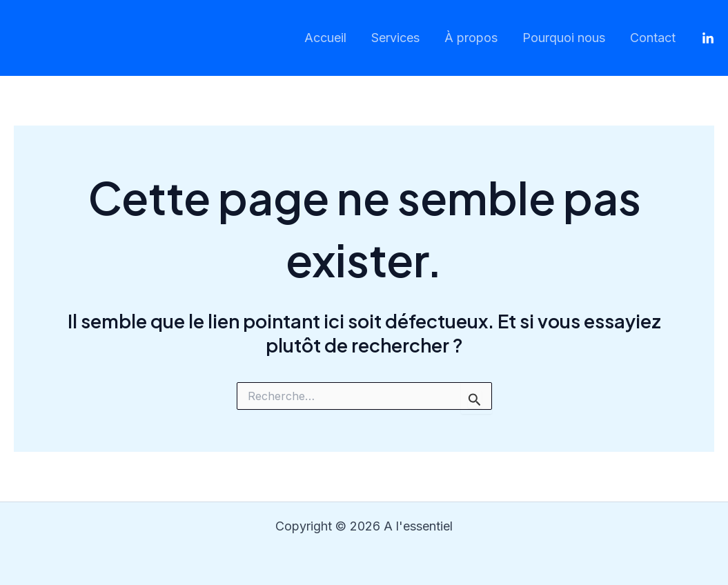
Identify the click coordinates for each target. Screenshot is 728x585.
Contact (653, 38)
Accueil (325, 38)
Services (395, 38)
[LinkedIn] (708, 39)
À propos (471, 38)
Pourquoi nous (564, 38)
